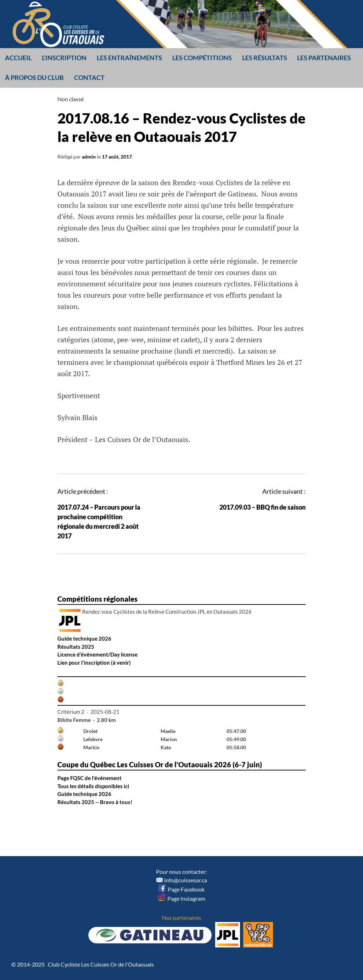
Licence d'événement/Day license (97, 654)
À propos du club (34, 78)
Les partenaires (324, 58)
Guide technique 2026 (84, 638)
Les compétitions (202, 58)
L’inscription (64, 58)
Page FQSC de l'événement (90, 778)
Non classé (71, 99)
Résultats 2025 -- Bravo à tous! (95, 802)
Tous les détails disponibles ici (93, 786)
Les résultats (265, 58)
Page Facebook (181, 889)
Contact (89, 78)
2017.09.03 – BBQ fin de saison (263, 507)
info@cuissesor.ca (186, 880)
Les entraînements (129, 58)
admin (89, 157)
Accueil (18, 58)
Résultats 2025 (76, 647)
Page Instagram (182, 898)
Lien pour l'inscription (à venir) (94, 663)
